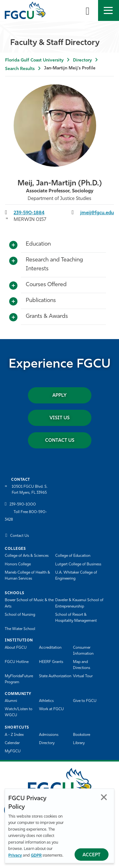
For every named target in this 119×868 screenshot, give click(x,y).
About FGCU (16, 648)
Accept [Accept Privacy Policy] (92, 855)
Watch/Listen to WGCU (19, 712)
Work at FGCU (51, 709)
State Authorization (55, 676)
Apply (60, 396)
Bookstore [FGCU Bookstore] (82, 735)
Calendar (12, 743)
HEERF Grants (51, 662)
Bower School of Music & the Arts (29, 603)
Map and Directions (82, 665)
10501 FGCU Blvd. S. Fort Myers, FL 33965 (30, 490)
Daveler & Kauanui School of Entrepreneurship (79, 603)
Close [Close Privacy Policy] (104, 797)
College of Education (73, 556)
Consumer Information (83, 651)
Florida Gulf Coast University (34, 60)
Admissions (49, 735)
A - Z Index (14, 735)
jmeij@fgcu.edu (97, 213)
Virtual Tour (83, 676)
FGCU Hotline (17, 662)
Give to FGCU (85, 701)
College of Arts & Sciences (27, 556)
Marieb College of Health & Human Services (27, 576)
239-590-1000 (23, 505)
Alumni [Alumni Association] (11, 701)
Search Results (20, 69)
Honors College (18, 564)
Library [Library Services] (79, 743)
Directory (82, 60)
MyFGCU (13, 751)
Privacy (15, 855)
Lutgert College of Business (78, 564)
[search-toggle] (88, 10)
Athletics (46, 701)
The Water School (20, 629)
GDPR (36, 855)
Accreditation (50, 648)
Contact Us (60, 441)
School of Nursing (20, 615)
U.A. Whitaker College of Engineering (76, 576)
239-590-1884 (29, 213)
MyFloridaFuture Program (19, 679)
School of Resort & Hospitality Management (76, 618)
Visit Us (60, 418)
